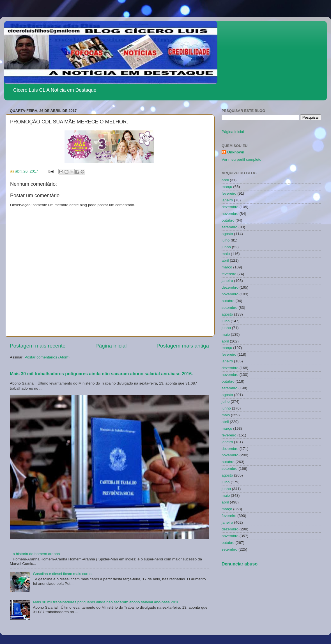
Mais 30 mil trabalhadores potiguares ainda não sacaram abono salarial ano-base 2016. (101, 374)
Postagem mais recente (38, 346)
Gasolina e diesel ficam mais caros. (63, 574)
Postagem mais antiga (183, 346)
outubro (228, 220)
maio (226, 254)
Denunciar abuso (240, 564)
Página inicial (111, 346)
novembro (230, 214)
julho (226, 240)
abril (225, 180)
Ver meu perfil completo (242, 159)
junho (226, 247)
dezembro (230, 207)
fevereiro (229, 193)
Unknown (236, 152)
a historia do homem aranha (36, 554)
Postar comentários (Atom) (47, 357)
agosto (227, 234)
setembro (229, 227)
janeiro (227, 200)
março (227, 187)
